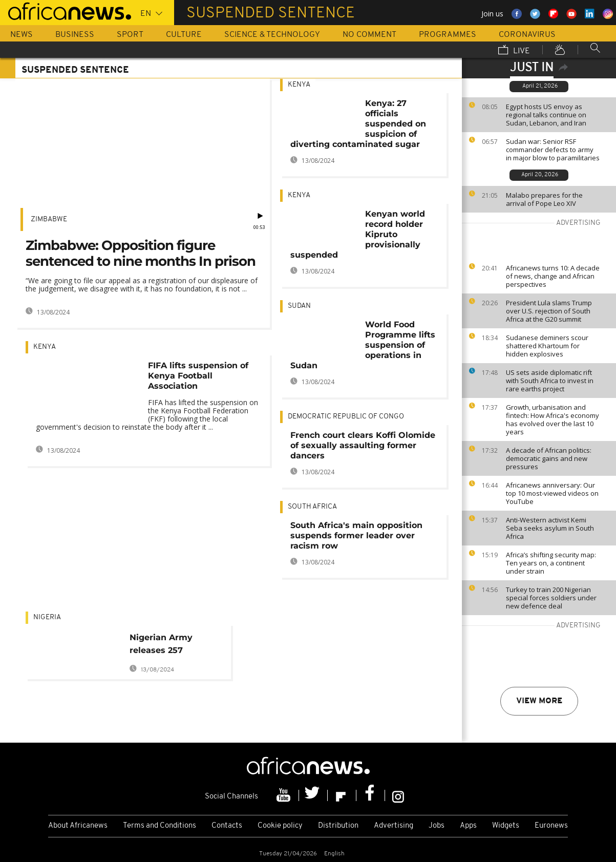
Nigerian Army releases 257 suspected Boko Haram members (166, 646)
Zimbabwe (49, 219)
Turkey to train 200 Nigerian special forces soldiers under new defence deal (551, 598)
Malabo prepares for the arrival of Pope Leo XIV (544, 199)
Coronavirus (527, 35)
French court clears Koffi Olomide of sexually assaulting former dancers (363, 445)
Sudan (299, 306)
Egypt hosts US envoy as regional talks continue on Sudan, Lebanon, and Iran (546, 115)
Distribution (338, 826)
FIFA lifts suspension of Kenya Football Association (198, 376)
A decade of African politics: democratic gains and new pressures (549, 458)
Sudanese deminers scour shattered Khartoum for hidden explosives (547, 346)
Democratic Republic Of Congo (346, 417)
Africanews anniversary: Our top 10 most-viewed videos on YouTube (552, 493)
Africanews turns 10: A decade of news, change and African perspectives (553, 276)
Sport (130, 35)
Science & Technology (272, 35)
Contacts (227, 826)
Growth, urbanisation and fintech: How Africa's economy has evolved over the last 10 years (553, 419)
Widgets (506, 826)
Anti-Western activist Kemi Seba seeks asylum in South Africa (550, 528)
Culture (184, 35)
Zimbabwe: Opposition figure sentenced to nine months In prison (141, 253)
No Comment (369, 35)
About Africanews (78, 826)
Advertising (394, 826)
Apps (468, 826)
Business (75, 35)
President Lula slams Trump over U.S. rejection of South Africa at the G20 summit (549, 311)
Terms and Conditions (160, 826)
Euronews (551, 826)
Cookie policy (280, 826)
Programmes (448, 35)
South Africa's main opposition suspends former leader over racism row (356, 535)
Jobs (437, 826)
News (22, 35)
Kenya (45, 347)
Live (514, 51)
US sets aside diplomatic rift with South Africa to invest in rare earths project (550, 381)
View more (539, 701)
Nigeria (47, 617)
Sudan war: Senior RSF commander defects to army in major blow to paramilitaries (553, 150)
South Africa (312, 507)
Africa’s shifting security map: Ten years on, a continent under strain (551, 563)
